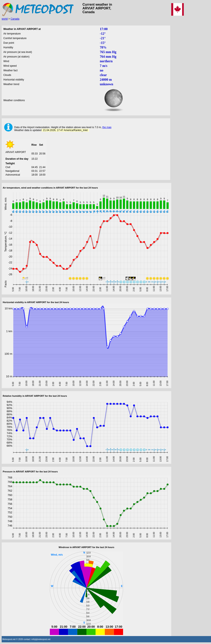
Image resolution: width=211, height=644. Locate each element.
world (5, 19)
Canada (15, 19)
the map (107, 127)
